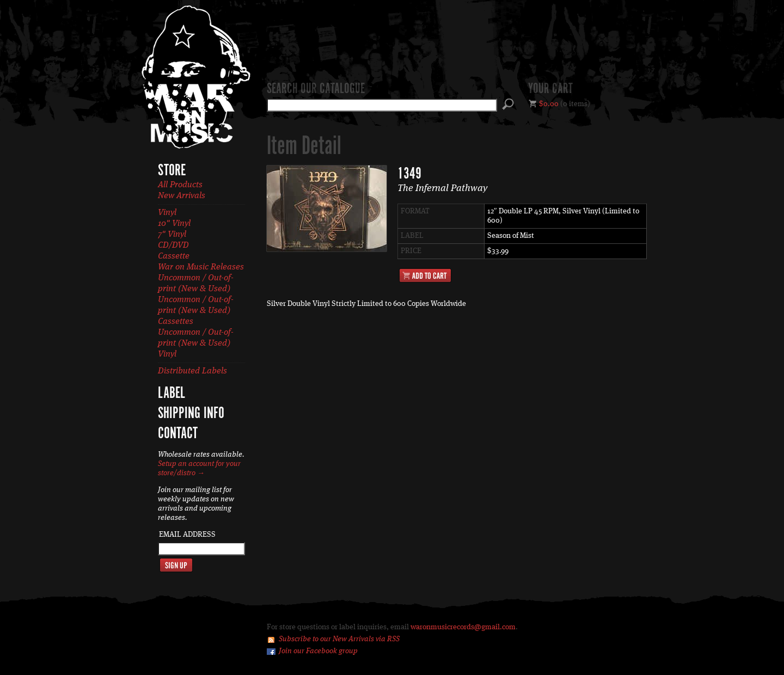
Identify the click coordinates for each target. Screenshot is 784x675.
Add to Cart (425, 275)
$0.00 (549, 104)
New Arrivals (182, 196)
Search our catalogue (316, 89)
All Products (180, 185)
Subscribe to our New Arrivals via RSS (339, 639)
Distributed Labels (192, 371)
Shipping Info (191, 414)
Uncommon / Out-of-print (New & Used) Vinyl (196, 343)
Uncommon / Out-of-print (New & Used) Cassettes (196, 311)
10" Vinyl (174, 224)
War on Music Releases (201, 267)
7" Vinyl (172, 235)
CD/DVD (173, 246)
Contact (178, 434)
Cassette (174, 256)
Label (171, 394)
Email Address (187, 535)
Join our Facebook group (318, 651)
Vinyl (167, 213)
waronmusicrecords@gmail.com (463, 627)
